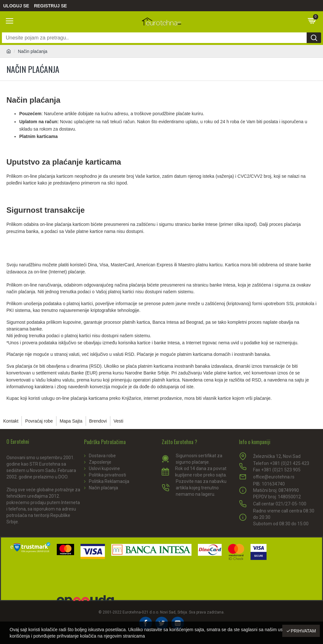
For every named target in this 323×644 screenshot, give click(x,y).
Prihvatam (303, 631)
